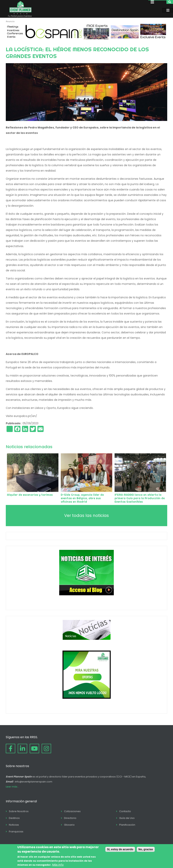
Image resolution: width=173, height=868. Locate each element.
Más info (58, 865)
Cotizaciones (72, 811)
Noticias (14, 825)
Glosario (69, 825)
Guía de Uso (127, 818)
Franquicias (16, 832)
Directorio (70, 818)
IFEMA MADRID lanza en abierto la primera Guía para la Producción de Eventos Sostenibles (140, 498)
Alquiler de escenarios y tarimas (30, 495)
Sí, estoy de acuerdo (120, 849)
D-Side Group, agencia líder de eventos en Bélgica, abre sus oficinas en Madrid (82, 498)
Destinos (14, 818)
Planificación (127, 825)
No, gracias (146, 849)
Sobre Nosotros (19, 811)
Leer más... (12, 787)
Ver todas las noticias (86, 515)
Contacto (125, 811)
